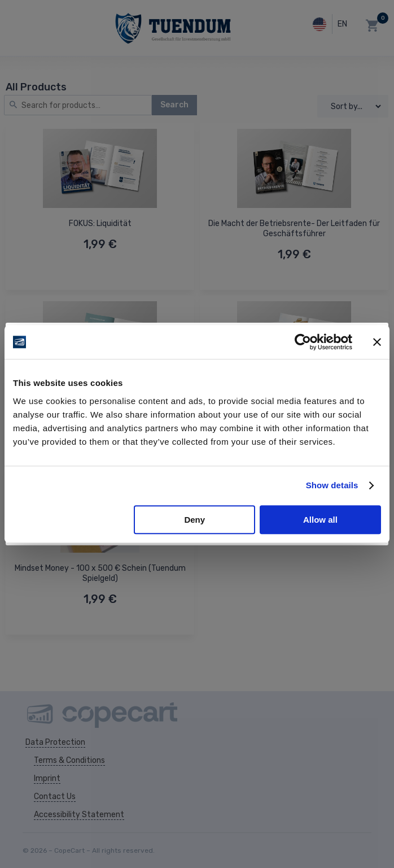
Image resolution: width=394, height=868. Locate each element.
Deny (194, 520)
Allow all (320, 520)
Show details (332, 485)
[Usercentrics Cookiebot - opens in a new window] (303, 342)
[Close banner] (377, 342)
